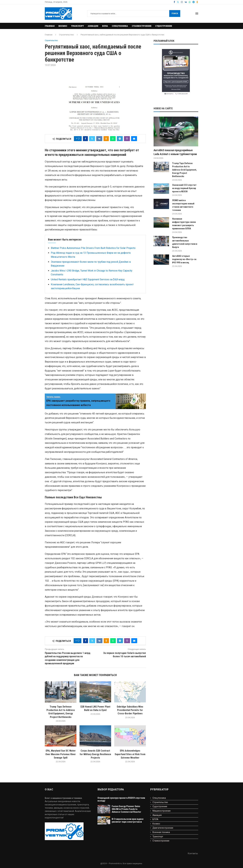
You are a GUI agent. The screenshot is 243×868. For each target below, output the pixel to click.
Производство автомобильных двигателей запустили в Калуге (185, 242)
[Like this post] (79, 139)
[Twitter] (178, 2)
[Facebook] (174, 2)
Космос (63, 26)
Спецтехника (120, 26)
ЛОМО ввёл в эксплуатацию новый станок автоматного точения (183, 205)
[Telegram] (194, 2)
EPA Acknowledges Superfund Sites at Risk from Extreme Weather (130, 754)
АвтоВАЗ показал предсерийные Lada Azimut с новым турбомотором (175, 152)
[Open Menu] (197, 13)
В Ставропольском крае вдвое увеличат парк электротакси (128, 820)
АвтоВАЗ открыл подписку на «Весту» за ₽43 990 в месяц (184, 259)
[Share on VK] (99, 139)
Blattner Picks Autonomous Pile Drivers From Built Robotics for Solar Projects (93, 248)
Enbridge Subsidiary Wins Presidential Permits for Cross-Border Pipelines (130, 710)
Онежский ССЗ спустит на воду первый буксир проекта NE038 (184, 188)
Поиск (175, 13)
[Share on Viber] (127, 139)
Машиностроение (162, 811)
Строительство (66, 35)
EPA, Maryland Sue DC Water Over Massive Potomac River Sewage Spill (61, 754)
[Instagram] (182, 2)
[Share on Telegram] (120, 139)
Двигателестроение (163, 828)
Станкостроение (142, 26)
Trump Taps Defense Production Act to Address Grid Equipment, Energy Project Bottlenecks (184, 170)
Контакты (193, 853)
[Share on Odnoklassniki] (106, 139)
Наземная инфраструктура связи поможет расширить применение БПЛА (184, 224)
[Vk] (186, 2)
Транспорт (77, 26)
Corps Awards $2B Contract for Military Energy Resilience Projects (95, 754)
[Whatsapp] (190, 2)
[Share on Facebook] (85, 139)
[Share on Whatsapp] (113, 139)
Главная (50, 26)
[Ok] (197, 2)
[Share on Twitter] (92, 139)
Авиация (93, 26)
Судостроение (164, 26)
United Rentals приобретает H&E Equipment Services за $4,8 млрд (88, 279)
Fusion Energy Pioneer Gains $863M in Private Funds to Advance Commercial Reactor (126, 809)
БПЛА (105, 26)
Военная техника (161, 832)
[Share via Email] (134, 139)
